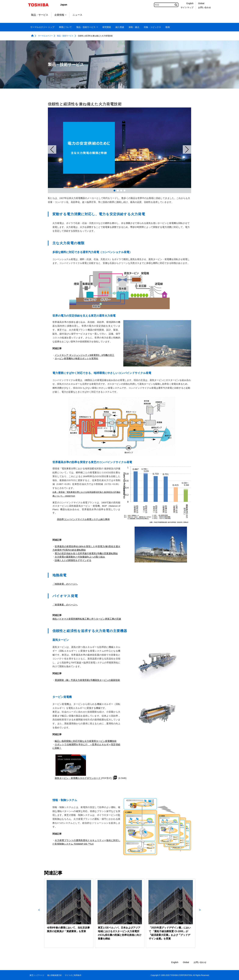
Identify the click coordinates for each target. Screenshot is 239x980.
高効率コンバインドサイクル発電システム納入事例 (83, 519)
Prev (52, 149)
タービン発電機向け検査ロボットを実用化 (76, 358)
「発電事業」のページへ (65, 605)
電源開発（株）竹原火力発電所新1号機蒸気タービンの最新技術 (87, 680)
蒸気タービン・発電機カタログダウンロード (78, 778)
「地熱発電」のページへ (65, 584)
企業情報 (60, 15)
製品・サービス (40, 15)
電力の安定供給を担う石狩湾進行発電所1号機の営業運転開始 (86, 553)
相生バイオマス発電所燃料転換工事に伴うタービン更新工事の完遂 (87, 619)
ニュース (77, 15)
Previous (39, 913)
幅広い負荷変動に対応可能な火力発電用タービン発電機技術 (86, 741)
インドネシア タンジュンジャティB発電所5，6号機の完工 (85, 355)
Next (187, 149)
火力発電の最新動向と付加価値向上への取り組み (80, 557)
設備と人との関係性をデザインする (73, 560)
